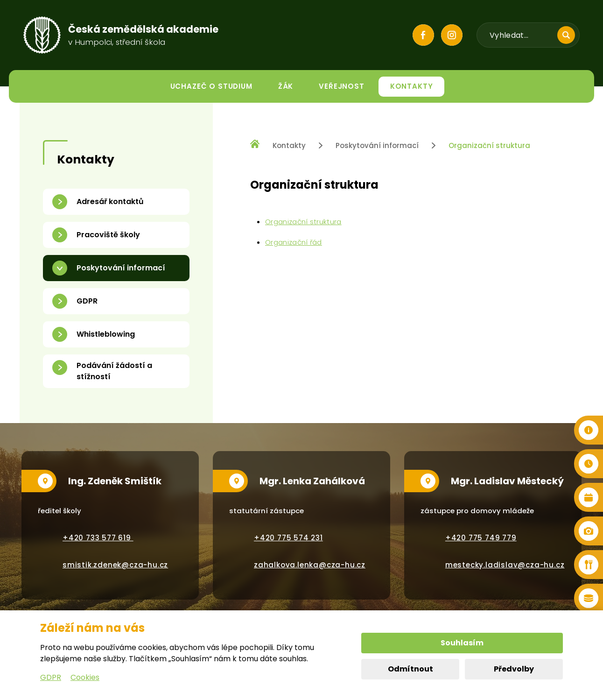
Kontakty (289, 145)
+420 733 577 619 (98, 538)
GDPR (51, 677)
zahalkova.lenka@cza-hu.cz (310, 565)
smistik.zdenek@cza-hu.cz (115, 565)
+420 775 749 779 (481, 538)
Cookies (85, 677)
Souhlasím (462, 643)
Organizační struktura (489, 145)
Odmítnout (410, 669)
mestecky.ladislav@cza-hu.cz (505, 565)
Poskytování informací (377, 145)
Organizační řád (294, 242)
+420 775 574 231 (288, 538)
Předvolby (514, 669)
